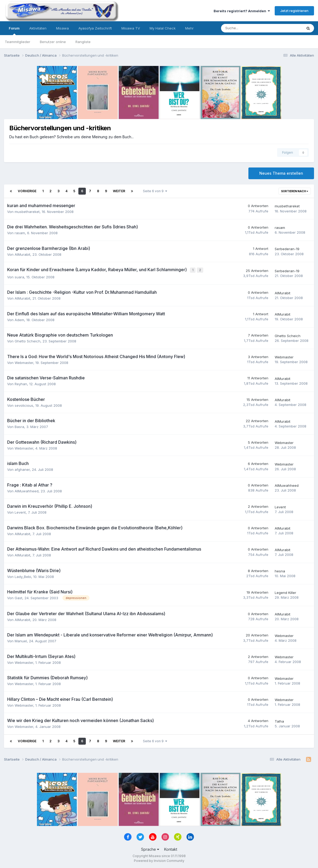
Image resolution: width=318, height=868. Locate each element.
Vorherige (27, 191)
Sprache (150, 849)
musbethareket (27, 212)
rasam (20, 233)
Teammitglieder (18, 42)
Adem (19, 319)
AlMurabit (22, 254)
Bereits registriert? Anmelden (242, 11)
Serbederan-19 (287, 249)
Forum (14, 31)
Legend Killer (285, 592)
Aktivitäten (38, 28)
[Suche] (246, 28)
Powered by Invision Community (159, 860)
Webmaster (24, 362)
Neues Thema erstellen (281, 173)
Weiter (119, 191)
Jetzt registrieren (294, 11)
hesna (280, 571)
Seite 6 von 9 (155, 191)
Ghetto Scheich (27, 341)
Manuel (21, 640)
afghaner (22, 469)
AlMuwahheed (27, 490)
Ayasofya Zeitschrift (95, 28)
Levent (20, 512)
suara (19, 276)
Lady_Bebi (23, 576)
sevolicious (24, 405)
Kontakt (171, 849)
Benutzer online (53, 42)
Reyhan (21, 383)
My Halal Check (163, 28)
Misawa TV (131, 28)
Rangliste (83, 42)
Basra (19, 426)
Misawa (62, 28)
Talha (279, 720)
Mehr (189, 28)
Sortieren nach (295, 191)
